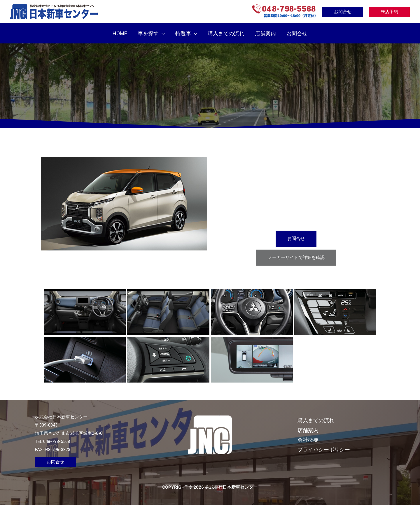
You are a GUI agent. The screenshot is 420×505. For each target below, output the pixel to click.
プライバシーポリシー (324, 449)
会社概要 (308, 440)
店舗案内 (308, 430)
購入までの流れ (316, 420)
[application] (162, 33)
